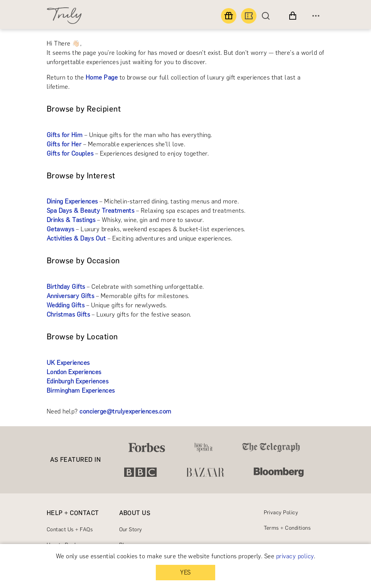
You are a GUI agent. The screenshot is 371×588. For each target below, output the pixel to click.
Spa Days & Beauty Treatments (90, 211)
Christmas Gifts (68, 314)
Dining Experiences (72, 201)
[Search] (268, 16)
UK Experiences (68, 363)
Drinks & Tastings (71, 220)
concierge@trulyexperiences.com (125, 411)
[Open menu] (316, 16)
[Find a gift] (229, 16)
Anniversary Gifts (70, 296)
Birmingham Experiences (81, 391)
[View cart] (293, 16)
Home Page (102, 77)
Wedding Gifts (66, 305)
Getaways (61, 229)
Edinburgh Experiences (78, 381)
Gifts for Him (65, 135)
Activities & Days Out (76, 238)
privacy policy (295, 556)
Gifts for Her (64, 144)
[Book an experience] (249, 16)
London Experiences (74, 372)
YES (185, 572)
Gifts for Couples (70, 153)
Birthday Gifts (66, 287)
